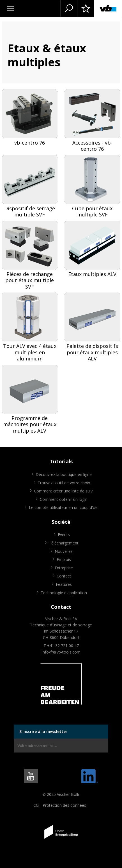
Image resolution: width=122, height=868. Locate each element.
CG (36, 805)
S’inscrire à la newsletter (43, 731)
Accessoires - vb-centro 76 (92, 146)
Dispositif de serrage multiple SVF (30, 212)
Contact (64, 576)
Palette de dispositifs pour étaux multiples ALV (92, 352)
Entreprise (64, 568)
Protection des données (64, 805)
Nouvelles (64, 551)
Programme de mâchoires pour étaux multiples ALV (30, 424)
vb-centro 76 (30, 143)
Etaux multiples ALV (92, 274)
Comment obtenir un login (64, 499)
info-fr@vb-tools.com (61, 652)
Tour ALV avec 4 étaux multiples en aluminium (30, 352)
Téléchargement (64, 543)
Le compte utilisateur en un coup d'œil (64, 507)
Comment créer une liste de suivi (64, 491)
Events (64, 535)
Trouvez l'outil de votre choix (64, 483)
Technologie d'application (64, 593)
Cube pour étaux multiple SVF (92, 212)
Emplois (64, 559)
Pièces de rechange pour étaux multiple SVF (30, 280)
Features (64, 584)
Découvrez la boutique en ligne (64, 474)
